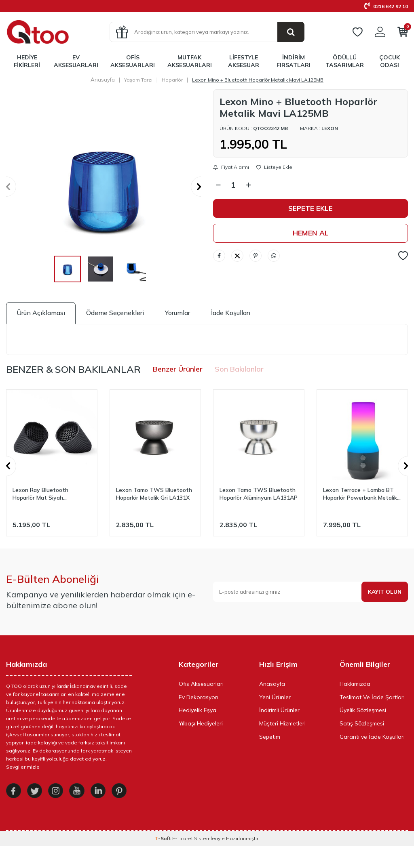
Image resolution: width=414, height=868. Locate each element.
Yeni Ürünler (275, 697)
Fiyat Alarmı (231, 167)
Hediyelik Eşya (197, 710)
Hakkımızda (355, 684)
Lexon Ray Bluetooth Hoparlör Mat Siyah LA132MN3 (40, 494)
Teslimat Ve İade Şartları (372, 697)
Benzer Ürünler (178, 369)
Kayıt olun (384, 592)
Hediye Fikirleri (27, 61)
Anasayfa (103, 80)
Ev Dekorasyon (199, 697)
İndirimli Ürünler (279, 710)
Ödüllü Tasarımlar (345, 61)
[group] (103, 187)
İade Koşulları (231, 313)
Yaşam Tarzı (138, 80)
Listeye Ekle (274, 167)
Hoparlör (172, 80)
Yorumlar (177, 313)
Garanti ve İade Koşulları (372, 737)
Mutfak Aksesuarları (190, 61)
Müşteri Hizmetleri (282, 723)
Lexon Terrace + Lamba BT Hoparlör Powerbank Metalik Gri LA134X (360, 494)
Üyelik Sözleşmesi (363, 710)
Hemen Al (310, 234)
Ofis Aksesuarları (133, 61)
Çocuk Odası (390, 61)
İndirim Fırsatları (294, 61)
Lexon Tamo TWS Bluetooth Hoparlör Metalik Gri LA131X (154, 494)
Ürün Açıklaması (41, 313)
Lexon (330, 128)
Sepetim (270, 737)
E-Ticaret (183, 860)
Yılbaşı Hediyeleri (201, 723)
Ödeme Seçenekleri (115, 313)
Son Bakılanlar (239, 369)
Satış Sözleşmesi (362, 723)
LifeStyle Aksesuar (244, 61)
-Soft (164, 860)
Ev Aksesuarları (76, 61)
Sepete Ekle (310, 209)
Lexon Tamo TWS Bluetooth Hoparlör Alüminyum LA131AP (259, 494)
